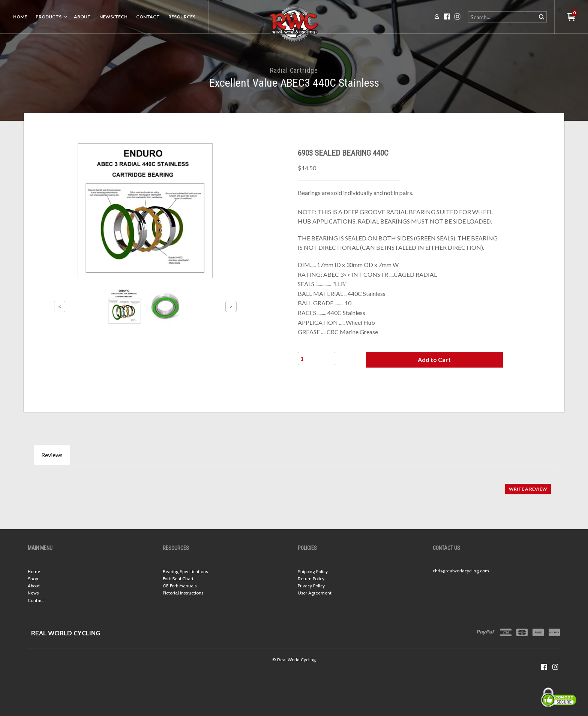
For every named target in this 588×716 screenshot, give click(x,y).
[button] (434, 360)
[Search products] (503, 17)
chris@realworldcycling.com (461, 571)
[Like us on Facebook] (544, 667)
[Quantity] (316, 359)
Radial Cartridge (294, 70)
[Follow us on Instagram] (555, 667)
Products (49, 17)
